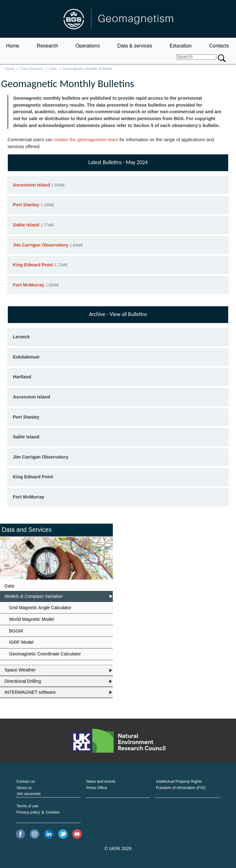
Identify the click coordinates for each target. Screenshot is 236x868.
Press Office (97, 788)
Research (47, 46)
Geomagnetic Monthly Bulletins (88, 69)
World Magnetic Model (32, 619)
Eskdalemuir (26, 357)
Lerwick (21, 337)
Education (181, 46)
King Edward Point (33, 265)
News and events (101, 782)
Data (53, 69)
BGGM (16, 631)
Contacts (219, 46)
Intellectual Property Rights (179, 782)
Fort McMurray (29, 285)
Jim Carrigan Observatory (41, 245)
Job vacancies (29, 794)
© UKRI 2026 (118, 849)
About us (24, 788)
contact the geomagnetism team (86, 140)
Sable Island (26, 225)
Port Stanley (26, 205)
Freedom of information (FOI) (181, 788)
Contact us (26, 782)
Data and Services (27, 530)
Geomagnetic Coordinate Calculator (45, 654)
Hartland (22, 377)
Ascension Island (31, 185)
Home (13, 46)
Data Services (32, 69)
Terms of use (28, 806)
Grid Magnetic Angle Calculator (40, 608)
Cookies (53, 812)
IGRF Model (21, 642)
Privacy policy (28, 812)
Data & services (135, 46)
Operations (88, 46)
